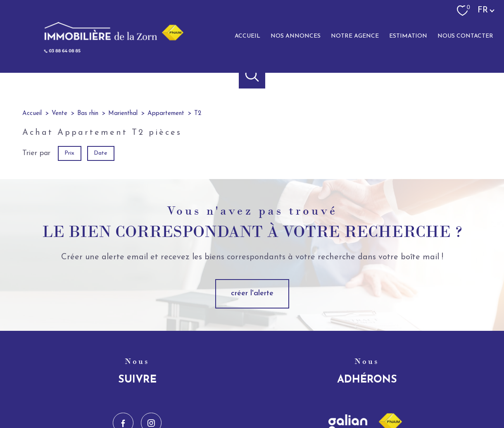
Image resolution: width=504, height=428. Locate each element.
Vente (59, 114)
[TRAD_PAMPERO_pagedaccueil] (108, 51)
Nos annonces (296, 36)
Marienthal (123, 114)
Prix (69, 153)
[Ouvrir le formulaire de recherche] (252, 75)
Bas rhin (88, 114)
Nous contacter (465, 36)
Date (101, 153)
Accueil (247, 36)
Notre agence (355, 36)
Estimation (408, 36)
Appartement (166, 114)
